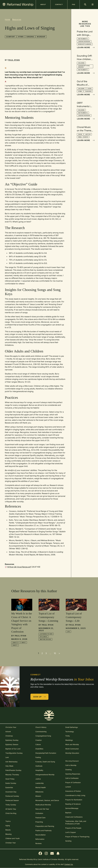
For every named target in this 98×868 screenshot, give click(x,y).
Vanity (15, 645)
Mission (38, 796)
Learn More (85, 47)
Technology (70, 732)
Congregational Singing (84, 66)
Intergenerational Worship (45, 775)
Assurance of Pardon (73, 791)
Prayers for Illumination (74, 800)
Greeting (68, 770)
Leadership (40, 783)
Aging (8, 825)
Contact (59, 4)
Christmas (9, 736)
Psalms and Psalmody (44, 830)
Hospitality (39, 770)
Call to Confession (72, 778)
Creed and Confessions (74, 817)
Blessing (8, 834)
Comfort (11, 37)
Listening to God (46, 634)
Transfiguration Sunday (14, 753)
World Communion (72, 749)
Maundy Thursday (12, 775)
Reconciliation (41, 835)
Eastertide (9, 787)
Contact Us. (69, 864)
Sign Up (39, 697)
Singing (30, 37)
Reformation (40, 839)
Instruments (83, 39)
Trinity (68, 736)
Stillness (43, 637)
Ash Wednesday (11, 762)
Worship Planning (85, 44)
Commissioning (41, 732)
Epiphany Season (12, 744)
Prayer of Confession (73, 782)
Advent (8, 732)
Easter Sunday (11, 783)
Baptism (68, 813)
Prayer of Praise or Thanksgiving (77, 837)
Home (7, 19)
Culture (38, 744)
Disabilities (39, 749)
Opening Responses (73, 774)
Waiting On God (45, 639)
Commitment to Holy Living (75, 795)
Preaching (39, 822)
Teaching (88, 91)
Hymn (21, 37)
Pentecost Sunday (12, 796)
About (43, 4)
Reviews (38, 843)
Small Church (83, 137)
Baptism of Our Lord (13, 749)
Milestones (39, 792)
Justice (88, 134)
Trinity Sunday (11, 805)
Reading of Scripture (73, 804)
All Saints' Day (11, 809)
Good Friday (10, 779)
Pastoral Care (40, 818)
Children (81, 63)
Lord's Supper (71, 832)
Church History (41, 727)
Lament (68, 787)
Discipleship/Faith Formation (46, 753)
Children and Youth (13, 838)
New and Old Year (42, 809)
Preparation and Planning (45, 826)
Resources (17, 19)
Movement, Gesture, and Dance (47, 800)
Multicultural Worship (43, 805)
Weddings (69, 740)
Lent (7, 757)
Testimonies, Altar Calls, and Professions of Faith (76, 822)
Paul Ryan (14, 60)
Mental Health (41, 787)
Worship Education (72, 753)
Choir (90, 89)
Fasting (38, 757)
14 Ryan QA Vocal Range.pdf (19, 567)
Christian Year (11, 843)
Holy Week (9, 766)
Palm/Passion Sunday (13, 770)
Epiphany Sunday (12, 740)
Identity (16, 642)
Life (68, 632)
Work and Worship (72, 744)
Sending (68, 841)
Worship (41, 37)
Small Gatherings (72, 727)
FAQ (73, 4)
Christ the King (11, 813)
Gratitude (39, 766)
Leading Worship (84, 41)
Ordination (39, 813)
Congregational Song (43, 736)
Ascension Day (11, 792)
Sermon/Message (72, 808)
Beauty (8, 830)
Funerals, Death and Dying (45, 762)
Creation (39, 740)
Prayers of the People (73, 828)
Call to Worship (71, 765)
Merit (24, 642)
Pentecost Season (12, 800)
